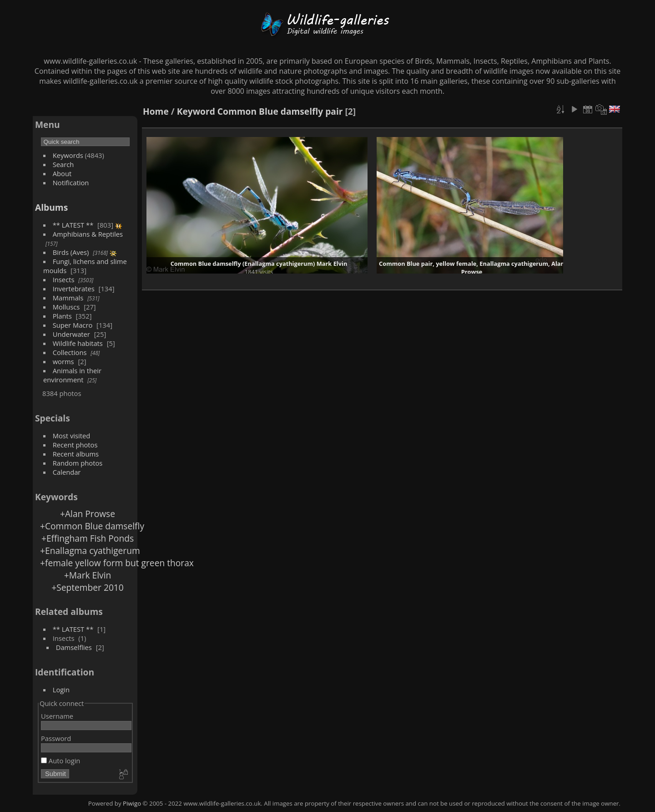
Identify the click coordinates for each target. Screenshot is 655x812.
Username (57, 716)
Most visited (72, 436)
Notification (71, 183)
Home (156, 111)
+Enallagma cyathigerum (90, 551)
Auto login (60, 761)
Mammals (68, 298)
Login (61, 690)
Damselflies (74, 647)
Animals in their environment (72, 375)
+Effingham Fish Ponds (88, 538)
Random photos (78, 463)
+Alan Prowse (88, 514)
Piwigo (132, 803)
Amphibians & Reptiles (88, 234)
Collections (70, 352)
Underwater (71, 334)
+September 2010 (88, 587)
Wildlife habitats (78, 343)
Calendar (67, 472)
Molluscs (66, 307)
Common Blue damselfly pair (280, 111)
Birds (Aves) (71, 252)
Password (56, 738)
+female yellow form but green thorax (117, 563)
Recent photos (75, 445)
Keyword (196, 111)
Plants (62, 316)
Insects (64, 279)
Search (63, 164)
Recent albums (76, 454)
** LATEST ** (73, 225)
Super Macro (73, 325)
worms (63, 361)
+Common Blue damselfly (92, 526)
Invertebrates (74, 289)
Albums (51, 207)
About (62, 173)
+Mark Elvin (88, 575)
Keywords (68, 155)
